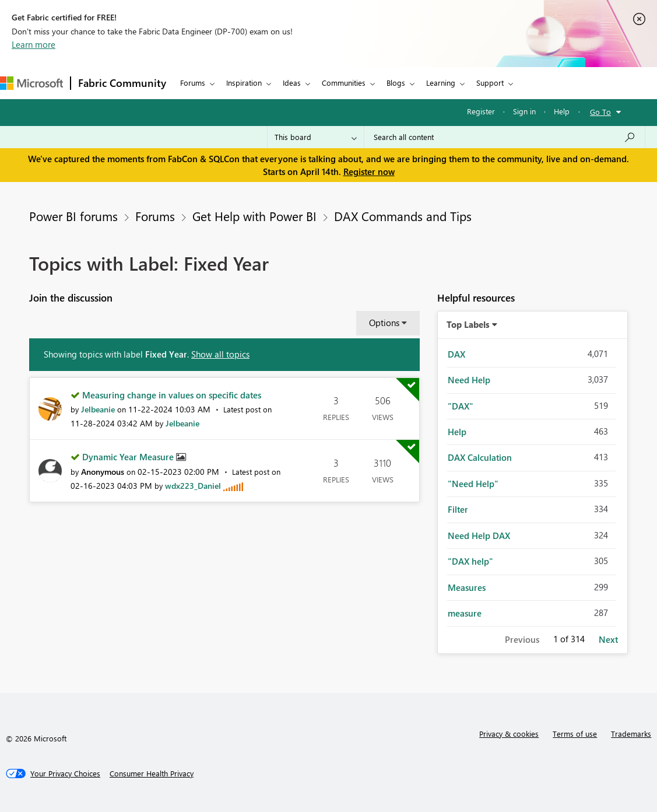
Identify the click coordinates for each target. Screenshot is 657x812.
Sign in (524, 111)
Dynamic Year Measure (129, 457)
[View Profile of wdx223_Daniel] (193, 486)
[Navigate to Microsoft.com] (31, 83)
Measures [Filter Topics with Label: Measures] (467, 587)
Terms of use (575, 734)
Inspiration (244, 83)
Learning (441, 83)
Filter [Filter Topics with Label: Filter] (458, 509)
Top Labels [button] (468, 324)
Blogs (396, 83)
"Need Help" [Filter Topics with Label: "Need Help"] (473, 484)
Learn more (34, 44)
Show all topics (220, 354)
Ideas (292, 83)
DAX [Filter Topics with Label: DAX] (456, 354)
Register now (369, 171)
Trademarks (631, 734)
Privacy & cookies (509, 734)
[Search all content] (505, 137)
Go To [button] (600, 112)
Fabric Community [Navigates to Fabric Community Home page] (122, 83)
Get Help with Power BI (254, 216)
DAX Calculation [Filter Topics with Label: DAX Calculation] (480, 457)
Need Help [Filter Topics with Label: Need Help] (469, 380)
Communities (344, 83)
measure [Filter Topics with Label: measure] (465, 613)
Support (490, 83)
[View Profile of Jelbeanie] (98, 409)
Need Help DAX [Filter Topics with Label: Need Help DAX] (479, 535)
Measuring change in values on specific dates (172, 395)
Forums (193, 83)
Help (562, 111)
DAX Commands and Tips (403, 216)
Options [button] (384, 323)
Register (481, 111)
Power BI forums (73, 216)
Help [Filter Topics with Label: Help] (457, 432)
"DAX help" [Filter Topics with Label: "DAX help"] (470, 561)
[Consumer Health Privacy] (152, 773)
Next (608, 639)
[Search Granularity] (316, 137)
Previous (522, 639)
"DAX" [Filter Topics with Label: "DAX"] (461, 406)
